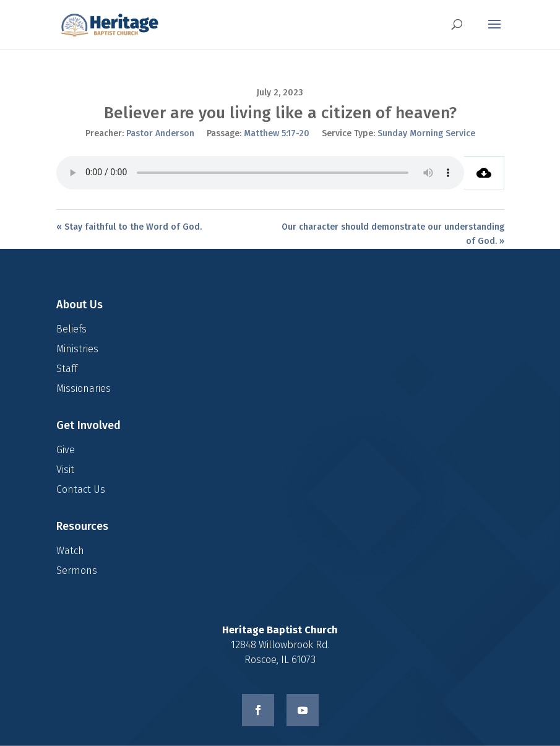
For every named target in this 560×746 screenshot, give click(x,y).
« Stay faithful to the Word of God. (129, 227)
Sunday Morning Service (426, 133)
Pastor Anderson (160, 133)
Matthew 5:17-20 (277, 133)
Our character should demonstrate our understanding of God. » (393, 234)
